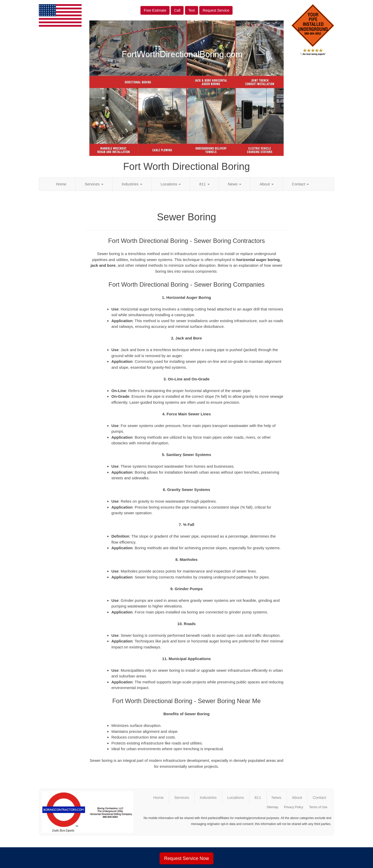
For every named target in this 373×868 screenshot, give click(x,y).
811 (204, 184)
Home (61, 184)
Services (94, 184)
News (235, 184)
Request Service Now (186, 858)
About (266, 184)
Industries (132, 184)
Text (192, 10)
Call (177, 10)
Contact (300, 184)
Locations (171, 184)
